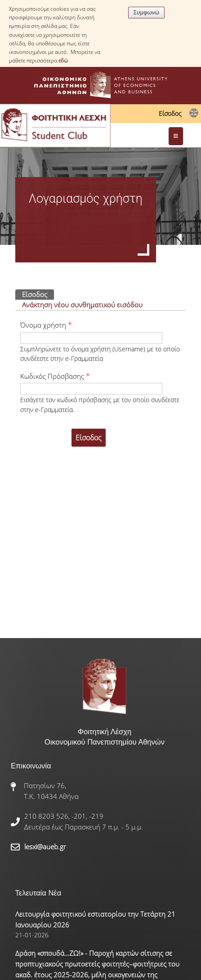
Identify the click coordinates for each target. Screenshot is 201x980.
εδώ (63, 60)
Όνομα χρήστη (46, 325)
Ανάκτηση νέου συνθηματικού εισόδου (82, 305)
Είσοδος (170, 113)
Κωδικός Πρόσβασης (55, 376)
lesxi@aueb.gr (45, 847)
